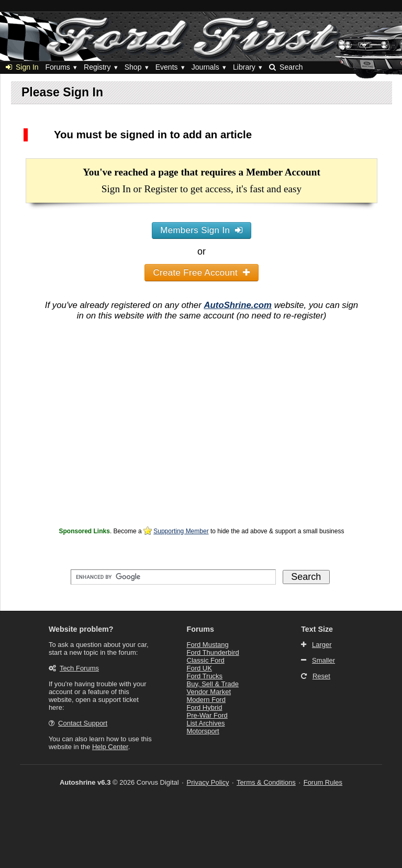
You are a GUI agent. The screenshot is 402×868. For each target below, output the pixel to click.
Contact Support (83, 723)
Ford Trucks (205, 676)
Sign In (22, 67)
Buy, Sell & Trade (213, 684)
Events (167, 67)
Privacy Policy (208, 782)
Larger (322, 645)
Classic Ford (206, 660)
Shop (133, 67)
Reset (321, 676)
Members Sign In (201, 230)
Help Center (110, 747)
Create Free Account (202, 273)
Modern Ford (206, 700)
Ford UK (199, 668)
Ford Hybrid (205, 707)
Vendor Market (209, 692)
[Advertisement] (202, 451)
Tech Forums (79, 668)
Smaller (323, 660)
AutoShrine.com (238, 305)
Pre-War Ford (207, 715)
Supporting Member (181, 531)
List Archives (206, 723)
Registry (97, 67)
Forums (57, 67)
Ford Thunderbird (213, 652)
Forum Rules (323, 782)
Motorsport (203, 731)
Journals (205, 67)
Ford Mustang (208, 645)
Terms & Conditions (266, 782)
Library (244, 67)
